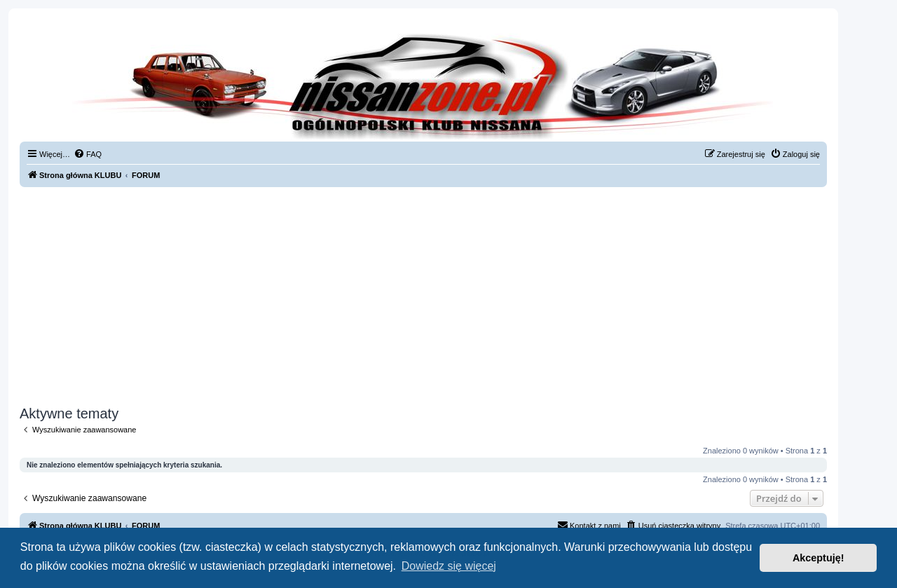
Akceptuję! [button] (819, 558)
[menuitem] (88, 154)
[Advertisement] (423, 296)
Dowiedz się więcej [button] (449, 566)
